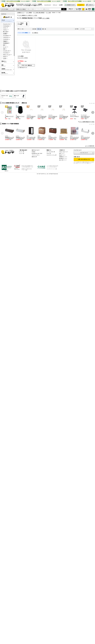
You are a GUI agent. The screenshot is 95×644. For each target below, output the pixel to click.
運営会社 (33, 157)
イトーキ (5, 59)
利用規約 (33, 152)
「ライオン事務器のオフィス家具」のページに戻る (27, 15)
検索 (64, 9)
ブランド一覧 (21, 153)
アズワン (5, 40)
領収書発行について (63, 158)
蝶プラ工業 (5, 43)
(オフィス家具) (46, 18)
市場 (4, 61)
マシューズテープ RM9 (23, 58)
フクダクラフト (6, 49)
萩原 (4, 57)
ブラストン (5, 42)
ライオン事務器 (29, 13)
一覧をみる (24, 103)
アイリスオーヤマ (6, 63)
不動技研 (5, 53)
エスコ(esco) (6, 47)
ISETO (5, 68)
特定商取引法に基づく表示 (37, 153)
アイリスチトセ (6, 65)
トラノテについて (84, 153)
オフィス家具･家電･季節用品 (39, 13)
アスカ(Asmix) (6, 38)
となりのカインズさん (51, 155)
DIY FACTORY (50, 152)
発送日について (62, 155)
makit (48, 153)
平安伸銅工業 (6, 55)
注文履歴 (61, 5)
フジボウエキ (6, 51)
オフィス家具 (48, 13)
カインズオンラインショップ (51, 169)
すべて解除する (35, 33)
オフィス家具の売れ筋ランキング (11, 103)
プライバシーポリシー (36, 155)
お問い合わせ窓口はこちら (84, 159)
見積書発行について (63, 157)
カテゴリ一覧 (21, 152)
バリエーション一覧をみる (27, 65)
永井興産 (5, 45)
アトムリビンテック (7, 36)
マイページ (55, 5)
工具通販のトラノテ (21, 13)
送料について (62, 153)
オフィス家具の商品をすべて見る (87, 122)
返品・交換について (63, 160)
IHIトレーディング (7, 66)
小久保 (4, 70)
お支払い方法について (64, 152)
